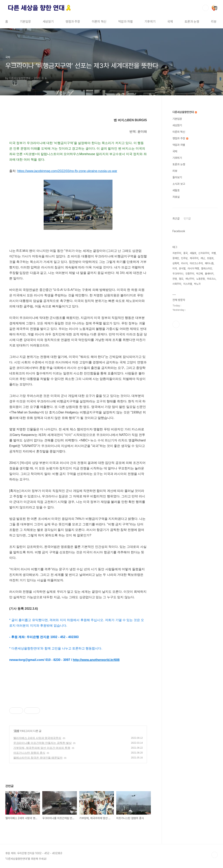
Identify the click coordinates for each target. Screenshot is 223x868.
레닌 (203, 258)
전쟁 (175, 279)
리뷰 (214, 22)
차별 (214, 253)
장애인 (176, 258)
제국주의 (194, 258)
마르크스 (211, 279)
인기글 (187, 219)
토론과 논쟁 (192, 22)
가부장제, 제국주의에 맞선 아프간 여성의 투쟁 (42, 748)
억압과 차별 (125, 22)
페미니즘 (209, 263)
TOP (215, 855)
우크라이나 (178, 274)
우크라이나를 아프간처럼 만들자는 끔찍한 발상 (42, 743)
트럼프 (210, 258)
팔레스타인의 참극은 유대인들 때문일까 (38, 758)
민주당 (184, 258)
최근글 (176, 219)
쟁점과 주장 (73, 22)
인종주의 (190, 274)
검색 (205, 8)
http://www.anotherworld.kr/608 (96, 660)
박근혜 (200, 274)
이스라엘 (188, 284)
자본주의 (177, 253)
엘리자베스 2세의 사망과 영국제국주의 (37, 738)
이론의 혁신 (99, 22)
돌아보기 (177, 177)
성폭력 (176, 263)
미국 (175, 268)
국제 (170, 22)
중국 (185, 253)
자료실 (176, 197)
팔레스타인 (207, 268)
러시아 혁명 (193, 268)
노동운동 (201, 279)
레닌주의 (190, 279)
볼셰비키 (209, 274)
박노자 (197, 284)
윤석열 (182, 268)
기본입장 (25, 22)
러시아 (184, 263)
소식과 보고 (179, 184)
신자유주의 (204, 253)
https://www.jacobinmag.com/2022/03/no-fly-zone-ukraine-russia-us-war (67, 171)
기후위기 (150, 22)
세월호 (176, 190)
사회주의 (177, 284)
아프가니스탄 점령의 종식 (29, 753)
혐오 (181, 279)
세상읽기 (48, 22)
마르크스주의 (196, 263)
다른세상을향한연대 (185, 112)
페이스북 (176, 324)
